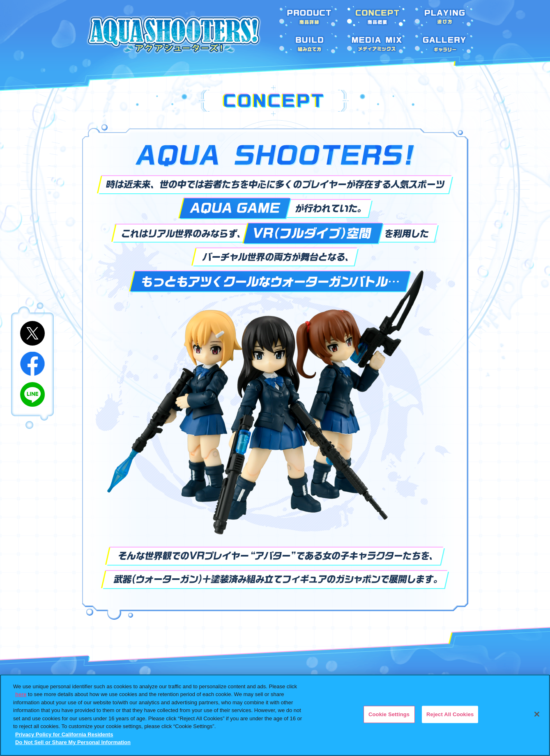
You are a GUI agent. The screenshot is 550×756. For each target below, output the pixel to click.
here (21, 694)
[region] (275, 715)
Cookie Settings (389, 714)
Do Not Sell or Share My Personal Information (73, 742)
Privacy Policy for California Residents (64, 734)
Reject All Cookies (450, 714)
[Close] (537, 714)
